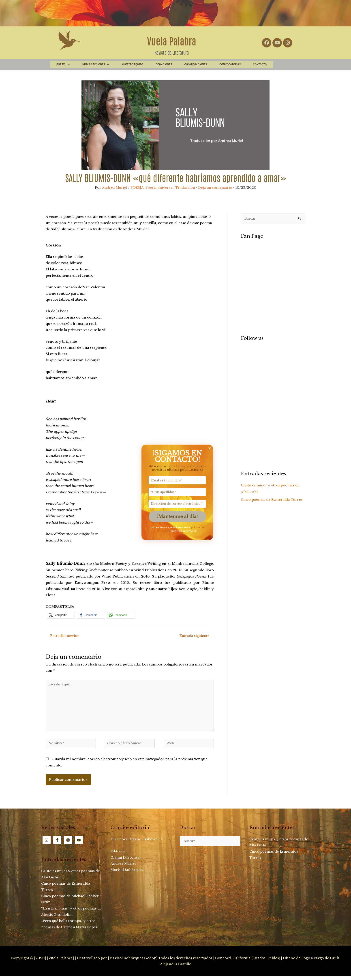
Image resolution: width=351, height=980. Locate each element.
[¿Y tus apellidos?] (175, 490)
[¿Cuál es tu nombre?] (175, 475)
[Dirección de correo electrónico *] (175, 505)
